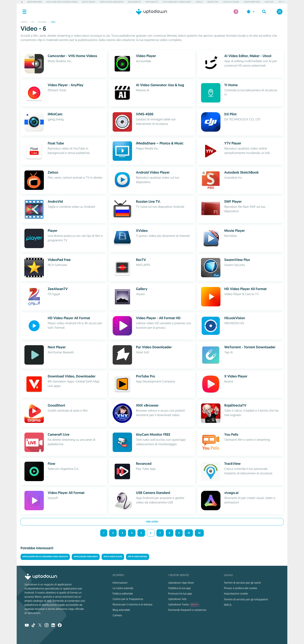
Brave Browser (35, 2)
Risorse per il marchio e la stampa (133, 604)
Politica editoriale (123, 594)
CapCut (199, 2)
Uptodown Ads (177, 599)
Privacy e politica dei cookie (241, 588)
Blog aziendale (121, 610)
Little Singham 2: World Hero (177, 2)
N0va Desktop (134, 2)
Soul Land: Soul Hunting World (62, 2)
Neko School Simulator (111, 2)
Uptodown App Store (181, 583)
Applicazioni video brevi (86, 557)
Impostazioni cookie (236, 594)
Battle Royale (89, 2)
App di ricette (152, 2)
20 (199, 533)
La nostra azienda (123, 588)
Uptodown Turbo (184, 604)
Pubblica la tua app (180, 588)
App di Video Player (113, 557)
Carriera (117, 615)
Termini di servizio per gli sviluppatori (246, 599)
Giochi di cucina (231, 2)
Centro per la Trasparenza (128, 599)
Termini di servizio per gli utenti (242, 583)
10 (189, 533)
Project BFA (213, 2)
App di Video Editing (138, 557)
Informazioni (120, 583)
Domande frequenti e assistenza (187, 610)
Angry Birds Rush (252, 2)
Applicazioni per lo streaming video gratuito (45, 557)
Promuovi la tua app (180, 594)
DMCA (228, 605)
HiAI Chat (269, 2)
